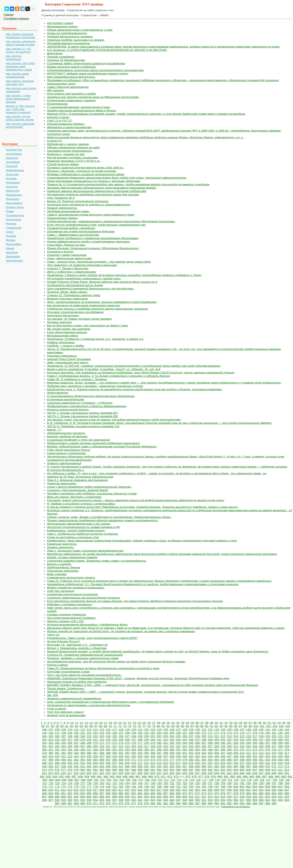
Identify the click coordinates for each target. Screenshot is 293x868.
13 (86, 723)
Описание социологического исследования (75, 312)
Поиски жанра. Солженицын (65, 688)
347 (89, 750)
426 (95, 756)
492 (268, 760)
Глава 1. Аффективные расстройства (73, 235)
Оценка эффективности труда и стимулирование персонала (88, 241)
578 (70, 770)
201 (153, 736)
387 (95, 753)
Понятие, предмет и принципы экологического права (83, 658)
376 (274, 750)
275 (127, 743)
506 (108, 763)
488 (242, 760)
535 (44, 766)
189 (76, 736)
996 (255, 803)
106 (44, 729)
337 (274, 746)
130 (197, 729)
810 (51, 790)
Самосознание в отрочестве (66, 453)
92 (216, 726)
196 (121, 736)
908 (178, 797)
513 (153, 763)
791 (178, 787)
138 (248, 729)
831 (185, 790)
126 (172, 729)
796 (210, 787)
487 (236, 760)
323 (185, 746)
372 (248, 750)
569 (261, 766)
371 (242, 750)
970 (89, 803)
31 (173, 723)
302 (51, 746)
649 (274, 773)
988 (204, 803)
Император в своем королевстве (69, 127)
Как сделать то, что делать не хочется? (18, 50)
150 (76, 733)
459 (57, 760)
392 (127, 753)
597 (191, 770)
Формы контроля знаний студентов (71, 67)
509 (127, 763)
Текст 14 (53, 635)
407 (223, 753)
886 (287, 793)
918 (242, 797)
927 (51, 800)
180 (268, 733)
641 (223, 773)
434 (146, 756)
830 (178, 790)
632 (166, 773)
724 (249, 780)
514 (159, 763)
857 (102, 793)
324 (191, 746)
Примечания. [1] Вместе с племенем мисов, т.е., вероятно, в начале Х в (95, 339)
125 (166, 729)
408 (229, 753)
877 (229, 793)
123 (153, 729)
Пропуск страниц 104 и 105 (65, 621)
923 (274, 797)
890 (63, 797)
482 (204, 760)
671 (163, 776)
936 (108, 800)
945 (166, 800)
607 (255, 770)
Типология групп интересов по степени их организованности (88, 204)
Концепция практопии (62, 544)
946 (172, 800)
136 (236, 729)
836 (217, 790)
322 (178, 746)
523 (217, 763)
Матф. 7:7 (54, 430)
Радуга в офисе (57, 665)
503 (89, 763)
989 (210, 803)
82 (168, 726)
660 (93, 776)
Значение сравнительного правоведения (74, 698)
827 (159, 790)
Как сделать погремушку (14, 57)
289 (217, 743)
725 (255, 780)
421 (63, 756)
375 (268, 750)
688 (271, 776)
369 (229, 750)
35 (192, 723)
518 (185, 763)
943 (153, 800)
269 (89, 743)
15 (96, 723)
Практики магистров (61, 483)
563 (223, 766)
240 (153, 739)
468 (114, 760)
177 (248, 733)
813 (70, 790)
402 (191, 753)
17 (105, 723)
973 (108, 803)
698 (83, 780)
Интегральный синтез (62, 26)
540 (76, 766)
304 (63, 746)
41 (221, 723)
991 (223, 803)
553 (159, 766)
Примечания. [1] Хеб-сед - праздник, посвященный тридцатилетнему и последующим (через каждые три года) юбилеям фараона (133, 366)
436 (159, 756)
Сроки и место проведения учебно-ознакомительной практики (89, 487)
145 (44, 733)
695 (64, 780)
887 (44, 797)
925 (287, 797)
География (13, 162)
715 (192, 780)
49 (260, 723)
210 (210, 736)
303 (57, 746)
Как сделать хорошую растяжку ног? (20, 83)
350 (108, 750)
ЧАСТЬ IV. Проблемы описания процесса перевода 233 (83, 426)
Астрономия (14, 154)
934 (95, 800)
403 (197, 753)
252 (229, 739)
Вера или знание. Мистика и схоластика (74, 497)
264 (57, 743)
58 (52, 726)
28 (159, 723)
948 (185, 800)
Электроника (14, 260)
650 (280, 773)
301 (44, 746)
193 (102, 736)
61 (67, 726)
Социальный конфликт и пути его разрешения (78, 440)
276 (134, 743)
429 (114, 756)
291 (229, 743)
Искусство (12, 174)
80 (159, 726)
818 (102, 790)
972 (102, 803)
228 (76, 739)
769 (287, 783)
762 (242, 783)
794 (197, 787)
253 (236, 739)
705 (128, 780)
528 (248, 763)
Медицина (12, 199)
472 (140, 760)
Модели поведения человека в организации (75, 588)
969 (83, 803)
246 (191, 739)
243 (172, 739)
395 (146, 753)
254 (242, 739)
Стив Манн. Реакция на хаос (66, 245)
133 (217, 729)
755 (197, 783)
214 (236, 736)
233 (108, 739)
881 (255, 793)
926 (44, 800)
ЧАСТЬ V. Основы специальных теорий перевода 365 (82, 416)
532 (274, 763)
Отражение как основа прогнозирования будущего (81, 231)
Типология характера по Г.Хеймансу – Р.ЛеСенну (80, 403)
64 (81, 726)
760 (229, 783)
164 (166, 733)
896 (102, 797)
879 (242, 793)
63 (77, 726)
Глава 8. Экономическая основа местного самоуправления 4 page (90, 215)
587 (127, 770)
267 (76, 743)
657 (74, 776)
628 (140, 773)
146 (51, 733)
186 (57, 736)
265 (63, 743)
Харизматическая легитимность (69, 151)
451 (255, 756)
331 (236, 746)
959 (255, 800)
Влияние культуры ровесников (67, 299)
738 (89, 783)
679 (213, 776)
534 (287, 763)
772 (57, 787)
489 (248, 760)
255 (248, 739)
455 (280, 756)
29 (163, 723)
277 (140, 743)
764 (255, 783)
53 (279, 723)
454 (274, 756)
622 (102, 773)
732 (51, 783)
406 (217, 753)
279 (153, 743)
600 (210, 770)
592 (159, 770)
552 (153, 766)
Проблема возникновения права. (68, 211)
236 (127, 739)
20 (120, 723)
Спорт (10, 232)
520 (197, 763)
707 (141, 780)
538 (63, 766)
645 (248, 773)
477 (172, 760)
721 (230, 780)
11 (77, 723)
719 (217, 780)
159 (134, 733)
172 (217, 733)
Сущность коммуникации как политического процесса (83, 598)
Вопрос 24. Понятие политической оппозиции (78, 201)
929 (63, 800)
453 (268, 756)
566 (242, 766)
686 (258, 776)
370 (236, 750)
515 (166, 763)
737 (83, 783)
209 (204, 736)
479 (185, 760)
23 (134, 723)
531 (268, 763)
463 (83, 760)
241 (159, 739)
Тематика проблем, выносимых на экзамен (75, 40)
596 (185, 770)
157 (121, 733)
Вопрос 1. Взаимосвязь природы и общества (77, 648)
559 (197, 766)
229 (83, 739)
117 (114, 729)
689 (277, 776)
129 (191, 729)
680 (220, 776)
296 (261, 743)
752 (178, 783)
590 (146, 770)
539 (70, 766)
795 (204, 787)
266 (70, 743)
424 (83, 756)
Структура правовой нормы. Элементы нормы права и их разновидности (96, 561)
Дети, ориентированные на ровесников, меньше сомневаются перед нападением (101, 302)
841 (248, 790)
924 (280, 797)
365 (204, 750)
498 (57, 763)
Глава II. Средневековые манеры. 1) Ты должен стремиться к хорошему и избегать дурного (108, 376)
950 (197, 800)
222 (287, 736)
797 (217, 787)
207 (191, 736)
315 (134, 746)
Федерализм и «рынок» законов (68, 144)
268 (83, 743)
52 (274, 723)
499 (63, 763)
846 (280, 790)
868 (172, 793)
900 (127, 797)
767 (274, 783)
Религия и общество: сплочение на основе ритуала (81, 171)
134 (223, 729)
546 (114, 766)
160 (140, 733)
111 (76, 729)
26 (149, 723)
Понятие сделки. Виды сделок (67, 292)
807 (280, 787)
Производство (15, 215)
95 (231, 726)
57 (48, 726)
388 (102, 753)
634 (178, 773)
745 (134, 783)
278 (146, 743)
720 (224, 780)
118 (121, 729)
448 (236, 756)
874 (210, 793)
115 (102, 729)
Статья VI (54, 141)
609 (268, 770)
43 (231, 723)
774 (70, 787)
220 (274, 736)
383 (70, 753)
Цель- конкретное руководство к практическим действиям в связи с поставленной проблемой (110, 702)
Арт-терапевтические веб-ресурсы (71, 77)
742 (114, 783)
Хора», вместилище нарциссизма (69, 258)
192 (95, 736)
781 (114, 787)
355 (140, 750)
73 (125, 726)
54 (284, 723)
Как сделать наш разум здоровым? (21, 90)
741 (108, 783)
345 (76, 750)
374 (261, 750)
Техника (11, 236)
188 (70, 736)
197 (127, 736)
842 (255, 790)
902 (140, 797)
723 (243, 780)
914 (217, 797)
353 (127, 750)
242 (166, 739)
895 (95, 797)
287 (204, 743)
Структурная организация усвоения (71, 100)
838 (229, 790)
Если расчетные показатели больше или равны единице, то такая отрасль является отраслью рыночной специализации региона (135, 601)
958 (248, 800)
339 (287, 746)
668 (144, 776)
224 (51, 739)
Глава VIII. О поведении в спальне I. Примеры (77, 379)
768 (280, 783)
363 (191, 750)
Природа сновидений (61, 57)
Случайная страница (16, 18)
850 (57, 793)
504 (95, 763)
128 (185, 729)
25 (144, 723)
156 (114, 733)
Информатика (15, 170)
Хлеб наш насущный (60, 591)
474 (153, 760)
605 (242, 770)
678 (207, 776)
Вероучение (55, 53)
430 (121, 756)
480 (191, 760)
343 (63, 750)
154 (102, 733)
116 (108, 729)
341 (51, 750)
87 (192, 726)
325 (197, 746)
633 (172, 773)
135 (229, 729)
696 (70, 780)
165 (172, 733)
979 (146, 803)
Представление (57, 393)
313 (121, 746)
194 (108, 736)
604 (236, 770)
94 (226, 726)
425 (89, 756)
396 (153, 753)
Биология (12, 158)
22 (130, 723)
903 (146, 797)
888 (51, 797)
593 (166, 770)
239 (146, 739)
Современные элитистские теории (71, 577)
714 (185, 780)
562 (217, 766)
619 (83, 773)
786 (146, 787)
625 (121, 773)
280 (159, 743)
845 (274, 790)
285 (191, 743)
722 (236, 780)
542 (89, 766)
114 (95, 729)
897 (108, 797)
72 (120, 726)
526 (236, 763)
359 (166, 750)
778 (95, 787)
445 (217, 756)
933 (89, 800)
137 (242, 729)
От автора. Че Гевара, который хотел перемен (79, 319)
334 (255, 746)
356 (146, 750)
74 (130, 726)
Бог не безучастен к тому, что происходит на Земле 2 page (87, 325)
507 (114, 763)
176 (242, 733)
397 (159, 753)
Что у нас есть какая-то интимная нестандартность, (84, 675)
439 (178, 756)
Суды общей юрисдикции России (68, 450)
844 (268, 790)
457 (44, 760)
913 (210, 797)
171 (210, 733)
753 (185, 783)
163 (159, 733)
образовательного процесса (66, 433)
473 (146, 760)
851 (63, 793)
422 (70, 756)
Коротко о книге (58, 117)
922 (268, 797)
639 (210, 773)
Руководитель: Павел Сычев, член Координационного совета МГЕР (92, 638)
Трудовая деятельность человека (70, 36)
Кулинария (13, 182)
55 (289, 723)
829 (172, 790)
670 (157, 776)
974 (114, 803)
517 (178, 763)
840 (242, 790)
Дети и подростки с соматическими (71, 272)
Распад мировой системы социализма (72, 157)
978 (140, 803)
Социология (14, 228)
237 (134, 739)
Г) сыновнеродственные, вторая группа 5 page (78, 107)
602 (223, 770)
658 (80, 776)
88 (197, 726)
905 (159, 797)
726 (262, 780)
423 (76, 756)
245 (185, 739)
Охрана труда (15, 207)
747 (146, 783)
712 (173, 780)
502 (83, 763)
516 (172, 763)
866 (159, 793)
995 (248, 803)
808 (287, 787)
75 (134, 726)
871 (191, 793)
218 (261, 736)
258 (268, 739)
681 (226, 776)
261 (287, 739)
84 (178, 726)
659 (87, 776)
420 (57, 756)
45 (241, 723)
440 (185, 756)
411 (248, 753)
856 (95, 793)
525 (229, 763)
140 (261, 729)
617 (70, 773)
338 (280, 746)
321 (172, 746)
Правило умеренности (62, 208)
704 (122, 780)
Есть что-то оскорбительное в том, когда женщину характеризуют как (96, 225)
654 (55, 776)
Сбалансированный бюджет (66, 124)
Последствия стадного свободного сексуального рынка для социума (93, 194)
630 (153, 773)
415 (274, 753)
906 (166, 797)
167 (185, 733)
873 (204, 793)
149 (70, 733)
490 (255, 760)
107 (51, 729)
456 (287, 756)
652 (42, 776)
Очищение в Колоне (60, 252)
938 (121, 800)
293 (242, 743)
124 (159, 729)
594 (172, 770)
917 (236, 797)
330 (229, 746)
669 (151, 776)
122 (146, 729)
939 (127, 800)
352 (121, 750)
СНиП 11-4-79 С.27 (59, 120)
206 (185, 736)
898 (114, 797)
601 (217, 770)
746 (140, 783)
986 (191, 803)
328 (217, 746)
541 (83, 766)
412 (255, 753)
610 (274, 770)
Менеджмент (14, 203)
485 (223, 760)
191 (89, 736)
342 (57, 750)
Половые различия (59, 322)
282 (172, 743)
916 (229, 797)
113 (89, 729)
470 (127, 760)
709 (153, 780)
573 (287, 766)
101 (262, 726)
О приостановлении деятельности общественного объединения (91, 396)
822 (127, 790)
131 (204, 729)
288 (210, 743)
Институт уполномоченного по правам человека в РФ (83, 527)
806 (274, 787)
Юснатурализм (57, 104)
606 (248, 770)
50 (265, 723)
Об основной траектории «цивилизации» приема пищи (84, 278)
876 (223, 793)
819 (108, 790)
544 (102, 766)
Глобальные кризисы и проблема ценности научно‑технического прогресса (97, 309)
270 (95, 743)
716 (198, 780)
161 (146, 733)
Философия (13, 244)
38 (207, 723)
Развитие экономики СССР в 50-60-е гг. (74, 161)
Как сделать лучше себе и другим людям (20, 118)
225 (57, 739)
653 (49, 776)
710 (160, 780)
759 (223, 783)
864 (146, 793)
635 (185, 773)
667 (138, 776)
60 (62, 726)
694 (58, 780)
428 (108, 756)
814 (76, 790)
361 (178, 750)
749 (159, 783)
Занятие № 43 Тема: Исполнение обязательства (80, 477)
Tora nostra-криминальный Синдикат (71, 618)
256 (255, 739)
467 (108, 760)
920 (255, 797)
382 (63, 753)
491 (261, 760)
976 (127, 803)
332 (242, 746)
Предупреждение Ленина (63, 567)
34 (188, 723)
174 (229, 733)
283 (178, 743)
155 (108, 733)
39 (212, 723)
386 (89, 753)
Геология (12, 166)
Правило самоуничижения (64, 463)
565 (236, 766)
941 (140, 800)
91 (212, 726)
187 (63, 736)
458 (51, 760)
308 (89, 746)
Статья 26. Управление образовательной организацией (85, 655)
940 (134, 800)
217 (255, 736)
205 (178, 736)
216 (248, 736)
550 (140, 766)
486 (229, 760)
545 (108, 766)
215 (242, 736)
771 (51, 787)
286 (197, 743)
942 (146, 800)
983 (172, 803)
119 (127, 729)
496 (44, 763)
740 (102, 783)
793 (191, 787)
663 (112, 776)
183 (287, 733)
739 (95, 783)
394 (140, 753)
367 (217, 750)
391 (121, 753)
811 (57, 790)
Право (10, 211)
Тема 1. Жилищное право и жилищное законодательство (85, 551)
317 (146, 746)
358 (159, 750)
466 (102, 760)
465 (95, 760)
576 (57, 770)
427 (102, 756)
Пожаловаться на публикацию (235, 807)
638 (204, 773)
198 (134, 736)
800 (236, 787)
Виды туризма (57, 574)
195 (114, 736)
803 (255, 787)
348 (95, 750)
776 (83, 787)
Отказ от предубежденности (67, 33)
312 (114, 746)
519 (191, 763)
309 (95, 746)
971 (95, 803)
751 (172, 783)
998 (268, 803)
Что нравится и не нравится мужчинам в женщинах (82, 265)
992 (229, 803)
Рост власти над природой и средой (71, 94)
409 (236, 753)
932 (83, 800)
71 (115, 726)
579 (76, 770)
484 (217, 760)
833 (197, 790)
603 (229, 770)
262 (44, 743)
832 (191, 790)
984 (178, 803)
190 (83, 736)
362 (185, 750)
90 (207, 726)
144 (287, 729)
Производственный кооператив (68, 43)
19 (115, 723)
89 (202, 726)
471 (134, 760)
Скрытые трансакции (62, 356)
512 (146, 763)
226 (63, 739)
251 (223, 739)
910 (191, 797)
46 (245, 723)
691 (290, 776)
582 (95, 770)
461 (70, 760)
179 (261, 733)
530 (261, 763)
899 (121, 797)
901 (134, 797)
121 (140, 729)
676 (194, 776)
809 (44, 790)
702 (109, 780)
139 (255, 729)
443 (204, 756)
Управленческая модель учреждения (71, 228)
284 (185, 743)
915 (223, 797)
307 (83, 746)
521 (204, 763)
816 (89, 790)
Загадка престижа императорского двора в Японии (81, 110)
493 (274, 760)
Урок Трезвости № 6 (61, 198)
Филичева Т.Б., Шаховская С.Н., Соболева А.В (77, 645)
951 (204, 800)
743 (121, 783)
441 (191, 756)
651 (287, 773)
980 (153, 803)
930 (70, 800)
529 (255, 763)
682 (233, 776)
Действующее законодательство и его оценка (78, 524)
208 (197, 736)
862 (134, 793)
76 (139, 726)
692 (45, 780)
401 (185, 753)
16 (101, 723)
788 (159, 787)
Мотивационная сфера (62, 336)
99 (250, 726)
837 (223, 790)
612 (287, 770)
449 (242, 756)
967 (70, 803)
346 (83, 750)
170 (204, 733)
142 (274, 729)
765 (261, 783)
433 (140, 756)
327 (210, 746)
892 (76, 797)
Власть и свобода (59, 564)
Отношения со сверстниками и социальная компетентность (88, 705)
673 (176, 776)
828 (166, 790)
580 (83, 770)
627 (134, 773)
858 (108, 793)
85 (183, 726)
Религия (11, 224)
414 (268, 753)
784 (134, 787)
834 (204, 790)
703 (115, 780)
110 (70, 729)
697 (77, 780)
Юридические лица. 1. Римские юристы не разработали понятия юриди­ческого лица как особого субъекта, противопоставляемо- (135, 389)
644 (242, 773)
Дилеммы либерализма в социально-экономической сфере (85, 174)
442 (197, 756)
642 (229, 773)
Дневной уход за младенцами (66, 715)
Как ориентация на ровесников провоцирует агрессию (83, 305)
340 (44, 750)
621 (95, 773)
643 (236, 773)
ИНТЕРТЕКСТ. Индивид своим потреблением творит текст (87, 73)
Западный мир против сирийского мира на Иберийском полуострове (93, 97)
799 (229, 787)
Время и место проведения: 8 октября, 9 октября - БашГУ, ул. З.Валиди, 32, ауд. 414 (103, 369)
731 (44, 783)
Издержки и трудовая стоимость (69, 604)
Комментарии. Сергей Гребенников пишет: (76, 530)
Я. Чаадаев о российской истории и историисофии (81, 504)
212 (223, 736)
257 (261, 739)
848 (44, 793)
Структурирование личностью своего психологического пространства (95, 70)
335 (261, 746)
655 (61, 776)
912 (204, 797)
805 (268, 787)
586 (121, 770)
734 (63, 783)
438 (172, 756)
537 (57, 766)
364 (197, 750)
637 (197, 773)
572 (280, 766)
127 (178, 729)
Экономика (13, 256)
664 (119, 776)
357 (153, 750)
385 (83, 753)
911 (197, 797)
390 (114, 753)
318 (153, 746)
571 (274, 766)
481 (197, 760)
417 (287, 753)
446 (223, 756)
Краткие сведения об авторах (67, 436)
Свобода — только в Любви (65, 346)
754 (191, 783)
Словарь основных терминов (66, 614)
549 (134, 766)
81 (163, 726)
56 (43, 726)
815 (83, 790)
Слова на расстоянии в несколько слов (73, 537)
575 (51, 770)
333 (248, 746)
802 (248, 787)
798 (223, 787)
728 (275, 780)
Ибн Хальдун (55, 90)
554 (166, 766)
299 (280, 743)
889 (57, 797)
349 (102, 750)
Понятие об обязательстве (66, 60)
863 (140, 793)
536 (51, 766)
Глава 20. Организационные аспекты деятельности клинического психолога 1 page (103, 668)
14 (91, 723)
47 (250, 723)
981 (159, 803)
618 (76, 773)
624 (114, 773)
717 (204, 780)
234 (114, 739)
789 (166, 787)
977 (134, 803)
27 (154, 723)
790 (172, 787)
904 (153, 797)
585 (114, 770)
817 (95, 790)
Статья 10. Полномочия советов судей (73, 295)
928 (57, 800)
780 (108, 787)
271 (102, 743)
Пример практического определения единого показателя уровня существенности (102, 520)
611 (280, 770)
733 (57, 783)
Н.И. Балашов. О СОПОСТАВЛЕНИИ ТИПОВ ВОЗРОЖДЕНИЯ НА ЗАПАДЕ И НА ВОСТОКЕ (107, 50)
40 (216, 723)
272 (108, 743)
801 (242, 787)
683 (239, 776)
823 (134, 790)
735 (70, 783)
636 (191, 773)
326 (204, 746)
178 (255, 733)
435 (153, 756)
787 (153, 787)
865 (153, 793)
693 (51, 780)
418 (44, 756)
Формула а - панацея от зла (65, 154)
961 (268, 800)
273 (114, 743)
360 (172, 750)
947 (178, 800)
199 (140, 736)
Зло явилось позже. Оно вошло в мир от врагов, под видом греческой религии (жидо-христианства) (114, 420)
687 (265, 776)
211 (217, 736)
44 (236, 723)
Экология (12, 252)
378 (287, 750)
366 (210, 750)
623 (108, 773)
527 (242, 763)
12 (81, 723)
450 (248, 756)
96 (236, 726)
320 (166, 746)
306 (76, 746)
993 (236, 803)
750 (166, 783)
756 (204, 783)
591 (153, 770)
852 (70, 793)
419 (51, 756)
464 (89, 760)
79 (154, 726)
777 (89, 787)
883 (268, 793)
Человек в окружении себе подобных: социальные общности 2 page (92, 493)
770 (44, 787)
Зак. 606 (52, 695)
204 (172, 736)
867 (166, 793)
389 (108, 753)
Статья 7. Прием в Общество (67, 268)
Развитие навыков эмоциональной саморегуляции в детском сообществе (96, 191)
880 (248, 793)
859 (114, 793)
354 (134, 750)
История (11, 178)
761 (236, 783)
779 (102, 787)
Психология (13, 219)
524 (223, 763)
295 (255, 743)
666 (131, 776)
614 (51, 773)
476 (166, 760)
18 (110, 723)
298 (274, 743)
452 (261, 756)
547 (121, 766)
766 (268, 783)
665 (125, 776)
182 (280, 733)
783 (127, 787)
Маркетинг (13, 191)
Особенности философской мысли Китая (75, 285)
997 (261, 803)
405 (210, 753)
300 (287, 743)
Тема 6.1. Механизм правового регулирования (77, 480)
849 (51, 793)
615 (57, 773)
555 (172, 766)
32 (178, 723)
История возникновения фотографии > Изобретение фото (87, 624)
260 (280, 739)
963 (280, 800)
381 (57, 753)
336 (268, 746)
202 (159, 736)
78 (149, 726)
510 (134, 763)
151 (83, 733)
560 (204, 766)
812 (63, 790)
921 (261, 797)
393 (134, 753)
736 (76, 783)
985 (185, 803)
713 (179, 780)
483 (210, 760)
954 (223, 800)
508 (121, 763)
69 (105, 726)
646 (255, 773)
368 (223, 750)
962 (274, 800)
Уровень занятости (60, 547)
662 (106, 776)
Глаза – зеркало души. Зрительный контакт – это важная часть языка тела (99, 262)
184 (44, 736)
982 (166, 803)
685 (252, 776)
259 (274, 739)
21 (125, 723)
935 (102, 800)
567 (248, 766)
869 (178, 793)
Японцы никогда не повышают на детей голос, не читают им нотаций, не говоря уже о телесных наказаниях (121, 631)
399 (172, 753)
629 (146, 773)
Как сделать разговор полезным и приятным (20, 36)
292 (236, 743)
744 (127, 783)
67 (96, 726)
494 (280, 760)
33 (183, 723)
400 (178, 753)
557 (185, 766)
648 (268, 773)
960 (261, 800)
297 (268, 743)
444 (210, 756)
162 (153, 733)
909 (185, 797)
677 (201, 776)
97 (240, 726)
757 (210, 783)
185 (51, 736)
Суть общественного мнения (67, 332)
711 (166, 780)
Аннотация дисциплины (63, 315)
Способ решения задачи (63, 164)
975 (121, 803)
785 (140, 787)
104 (281, 726)
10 (72, 723)
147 (57, 733)
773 (63, 787)
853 (76, 793)
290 (223, 743)
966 (63, 803)
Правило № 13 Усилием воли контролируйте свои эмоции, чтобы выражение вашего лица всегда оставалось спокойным (128, 184)
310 (102, 746)
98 (245, 726)
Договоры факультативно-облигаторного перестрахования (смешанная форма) (101, 188)
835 (210, 790)
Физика (10, 240)
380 (51, 753)
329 (223, 746)
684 (245, 776)
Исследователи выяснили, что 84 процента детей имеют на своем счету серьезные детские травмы (116, 661)
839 (236, 790)
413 (261, 753)
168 (191, 733)
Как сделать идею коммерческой (17, 75)
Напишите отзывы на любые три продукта (77, 682)
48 (255, 723)
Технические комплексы (63, 571)
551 (146, 766)
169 (197, 733)
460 (63, 760)
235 (121, 739)
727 (268, 780)
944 (159, 800)
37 (202, 723)
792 (185, 787)
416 (280, 753)
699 (90, 780)
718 (211, 780)
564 (229, 766)
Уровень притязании (61, 342)
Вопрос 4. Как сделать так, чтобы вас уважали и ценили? (20, 109)
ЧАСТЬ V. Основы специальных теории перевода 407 (82, 413)
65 (86, 726)
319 (159, 746)
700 (96, 780)
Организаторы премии (62, 218)
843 (261, 790)
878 (236, 793)
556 (178, 766)
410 (242, 753)
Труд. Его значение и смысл (65, 712)
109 (63, 729)
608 (261, 770)
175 (236, 733)
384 (76, 753)
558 (191, 766)
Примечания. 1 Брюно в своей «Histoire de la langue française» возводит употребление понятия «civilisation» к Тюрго (124, 275)
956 (236, 800)
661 (100, 776)
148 (63, 733)
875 (217, 793)
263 (51, 743)
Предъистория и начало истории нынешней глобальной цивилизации (93, 443)
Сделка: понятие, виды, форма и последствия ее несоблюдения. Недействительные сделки (109, 517)
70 (110, 726)
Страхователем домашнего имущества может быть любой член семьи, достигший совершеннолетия (116, 178)
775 (76, 787)
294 (248, 743)
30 (168, 723)
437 (166, 756)
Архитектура (14, 150)
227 (70, 739)
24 (139, 723)
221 (280, 736)
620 (89, 773)
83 (173, 726)
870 (185, 793)
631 (159, 773)
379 (44, 753)
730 (287, 780)
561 (210, 766)
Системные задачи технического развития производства (86, 63)
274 (121, 743)
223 (44, 739)
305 (70, 746)
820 (114, 790)
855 (89, 793)
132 (210, 729)
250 (217, 739)
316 (140, 746)
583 (102, 770)
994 (242, 803)
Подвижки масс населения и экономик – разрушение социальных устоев (95, 386)
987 (197, 803)
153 (95, 733)
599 (204, 770)
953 (217, 800)
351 (114, 750)
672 (170, 776)
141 (268, 729)
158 (127, 733)
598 (197, 770)
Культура (12, 187)
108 (57, 729)
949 (191, 800)
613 (44, 773)
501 (76, 763)
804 (261, 787)
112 (83, 729)
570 (268, 766)
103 (275, 726)
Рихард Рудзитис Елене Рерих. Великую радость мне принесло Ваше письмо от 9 (102, 282)
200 (146, 736)
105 (287, 726)
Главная (9, 15)
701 (102, 780)
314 (127, 746)
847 (287, 790)
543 (95, 766)
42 (226, 723)
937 (114, 800)
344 (70, 750)
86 (188, 726)
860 (121, 793)
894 (89, 797)
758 (217, 783)
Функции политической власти (68, 409)
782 (121, 787)
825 (146, 790)
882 (261, 793)
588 (134, 770)
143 (280, 729)
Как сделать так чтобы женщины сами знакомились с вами (20, 66)
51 (270, 723)
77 (144, 726)
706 (134, 780)
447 (229, 756)
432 (134, 756)
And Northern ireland (60, 23)
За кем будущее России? (63, 641)
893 (83, 797)
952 (210, 800)
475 (159, 760)
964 (287, 800)
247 (197, 739)
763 (248, 783)
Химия (10, 248)
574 (44, 770)
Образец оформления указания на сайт (73, 147)
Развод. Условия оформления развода (72, 557)
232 (102, 739)
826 (153, 790)
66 (91, 726)
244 (178, 739)
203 (166, 736)
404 (204, 753)
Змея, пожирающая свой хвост (67, 362)
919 (248, 797)
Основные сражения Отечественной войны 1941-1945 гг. (85, 168)
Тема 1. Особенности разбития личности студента (82, 534)
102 (268, 726)
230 (89, 739)
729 (281, 780)
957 (242, 800)
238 (140, 739)
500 (70, 763)
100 (256, 726)
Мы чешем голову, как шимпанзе (68, 329)
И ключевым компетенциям (65, 399)
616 (63, 773)
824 (140, 790)
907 (172, 797)
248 (204, 739)
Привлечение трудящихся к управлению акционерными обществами (92, 238)
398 (166, 753)
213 (229, 736)
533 (280, 763)
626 (127, 773)
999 (274, 803)
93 (221, 726)
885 (280, 793)
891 (70, 797)
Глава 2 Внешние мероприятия (68, 87)
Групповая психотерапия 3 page (68, 672)
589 (140, 770)
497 (51, 763)
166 (178, 733)
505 (102, 763)
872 (197, 793)
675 (188, 776)
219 (268, 736)
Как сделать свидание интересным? (20, 125)
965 (57, 803)
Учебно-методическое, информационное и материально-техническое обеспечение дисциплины (111, 221)
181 (274, 733)
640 (217, 773)
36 (197, 723)
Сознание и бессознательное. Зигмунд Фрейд (77, 490)
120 (134, 729)
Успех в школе (56, 708)
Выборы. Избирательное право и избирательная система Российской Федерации (102, 446)
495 (287, 760)
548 (127, 766)
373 (255, 750)
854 (83, 793)
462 (76, 760)
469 (121, 760)
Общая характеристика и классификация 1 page (80, 30)
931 (76, 800)
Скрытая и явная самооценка (67, 255)
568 (255, 766)
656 (68, 776)
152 (89, 733)
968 (76, 803)
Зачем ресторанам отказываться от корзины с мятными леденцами (93, 181)
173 (223, 733)
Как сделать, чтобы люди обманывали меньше (18, 99)
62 (72, 726)
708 (147, 780)
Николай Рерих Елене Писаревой (69, 359)
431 (127, 756)
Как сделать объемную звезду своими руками (21, 43)
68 (101, 726)
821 (121, 790)
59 (57, 726)
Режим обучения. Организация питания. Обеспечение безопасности (93, 248)
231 (95, 739)
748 (153, 783)
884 (274, 793)
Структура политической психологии (72, 594)
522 (210, 763)
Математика (14, 195)
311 (108, 746)
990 (217, 803)
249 (210, 739)
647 (261, 773)
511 (140, 763)
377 (280, 750)
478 (178, 760)
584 (108, 770)
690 (284, 776)
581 (89, 770)
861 (127, 793)
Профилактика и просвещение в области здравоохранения (86, 406)
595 (178, 770)
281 (166, 743)
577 (63, 770)
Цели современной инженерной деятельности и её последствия (90, 288)
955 (229, 800)
